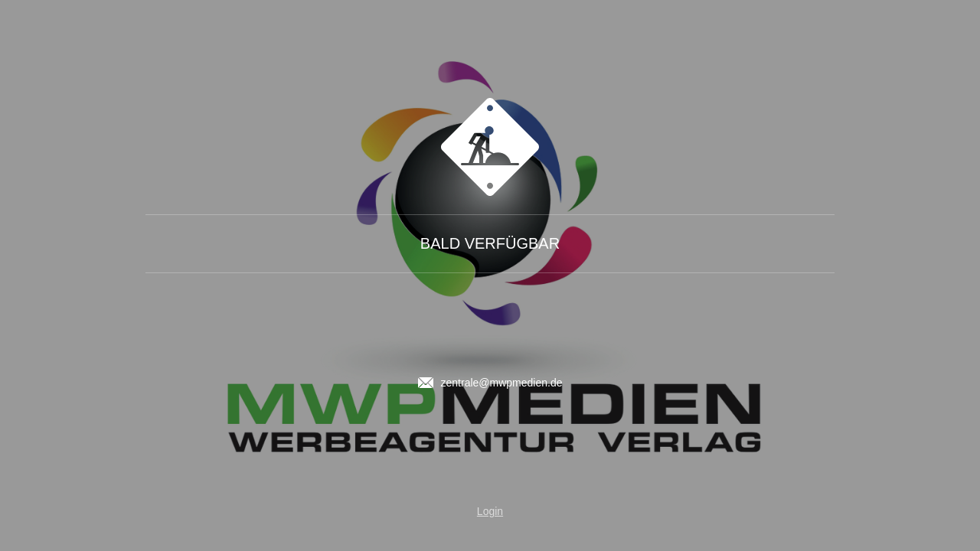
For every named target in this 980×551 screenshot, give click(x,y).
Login (490, 511)
